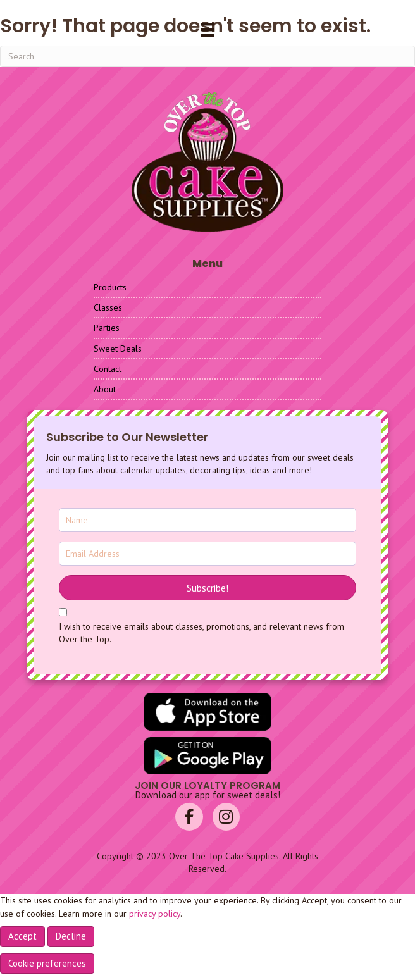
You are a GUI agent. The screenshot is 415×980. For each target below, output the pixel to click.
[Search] (207, 56)
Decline (71, 936)
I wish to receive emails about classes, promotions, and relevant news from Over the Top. (201, 633)
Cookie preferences (47, 963)
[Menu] (207, 30)
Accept (22, 936)
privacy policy (155, 914)
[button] (207, 588)
